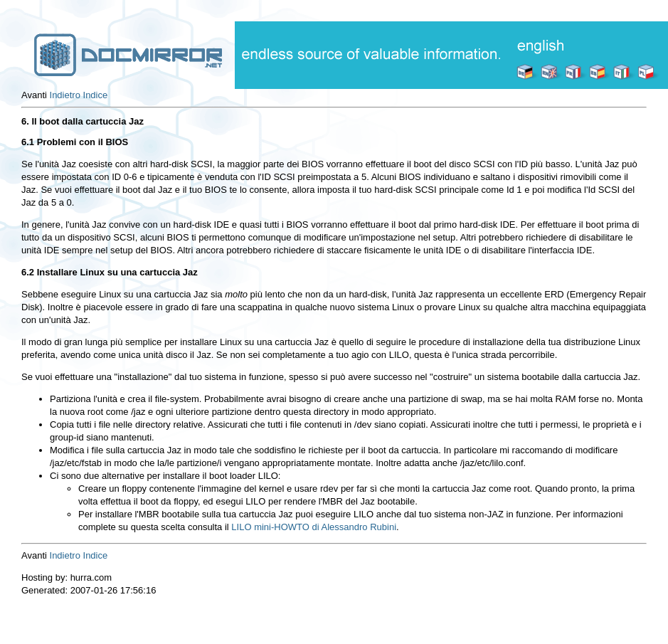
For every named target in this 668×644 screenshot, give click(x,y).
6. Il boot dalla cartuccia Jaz (83, 121)
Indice (96, 95)
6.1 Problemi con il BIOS (75, 142)
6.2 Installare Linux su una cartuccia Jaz (110, 272)
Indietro (65, 95)
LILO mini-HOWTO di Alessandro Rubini (314, 527)
